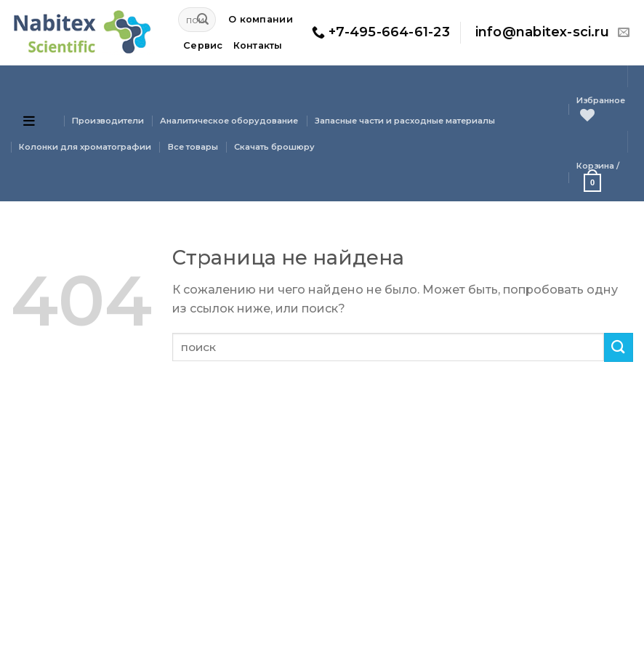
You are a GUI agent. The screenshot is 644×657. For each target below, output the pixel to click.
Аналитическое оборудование (229, 121)
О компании (261, 19)
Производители (108, 121)
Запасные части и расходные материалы (405, 121)
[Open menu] (29, 121)
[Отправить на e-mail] (624, 33)
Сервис (203, 45)
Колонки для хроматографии (85, 147)
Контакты (258, 45)
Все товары (193, 147)
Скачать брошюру (274, 147)
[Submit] (203, 20)
